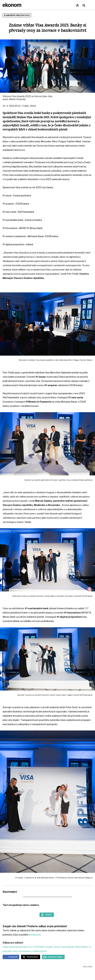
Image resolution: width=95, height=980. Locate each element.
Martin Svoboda (17, 99)
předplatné (35, 935)
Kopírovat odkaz (55, 957)
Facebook (13, 957)
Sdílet (49, 915)
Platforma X (33, 957)
